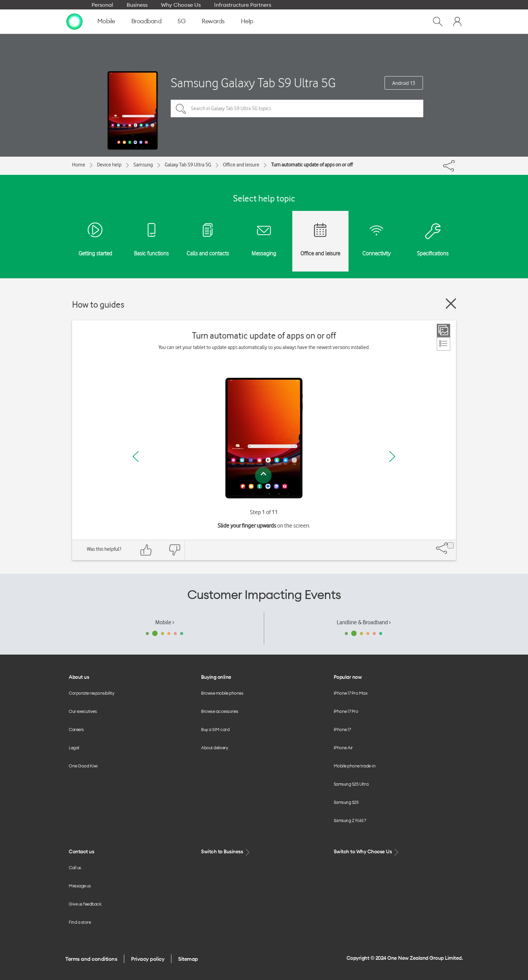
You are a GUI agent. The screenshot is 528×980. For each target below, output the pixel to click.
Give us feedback (85, 904)
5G (181, 21)
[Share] (455, 164)
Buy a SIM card (215, 729)
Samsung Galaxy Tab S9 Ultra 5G (253, 83)
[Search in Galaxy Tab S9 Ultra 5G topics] (297, 108)
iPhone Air (343, 748)
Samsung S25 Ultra (351, 784)
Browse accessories (220, 711)
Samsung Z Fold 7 (350, 820)
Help (247, 21)
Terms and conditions (91, 959)
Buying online (216, 677)
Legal (74, 748)
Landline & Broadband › (364, 622)
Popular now (348, 677)
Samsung (143, 165)
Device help (109, 165)
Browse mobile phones (222, 693)
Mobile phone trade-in (355, 766)
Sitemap (188, 959)
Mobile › (165, 622)
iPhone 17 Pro (346, 711)
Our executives (83, 711)
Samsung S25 (346, 802)
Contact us (81, 851)
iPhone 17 (342, 729)
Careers (76, 729)
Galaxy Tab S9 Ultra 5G (188, 165)
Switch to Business (226, 852)
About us (79, 677)
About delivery (214, 748)
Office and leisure (241, 165)
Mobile (106, 21)
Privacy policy (148, 959)
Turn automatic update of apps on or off (312, 165)
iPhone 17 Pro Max (351, 693)
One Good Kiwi (83, 766)
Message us (80, 886)
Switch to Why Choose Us (367, 852)
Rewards (213, 21)
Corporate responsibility (91, 693)
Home (79, 165)
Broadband (146, 21)
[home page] (74, 21)
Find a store (80, 922)
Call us (75, 867)
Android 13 (404, 83)
